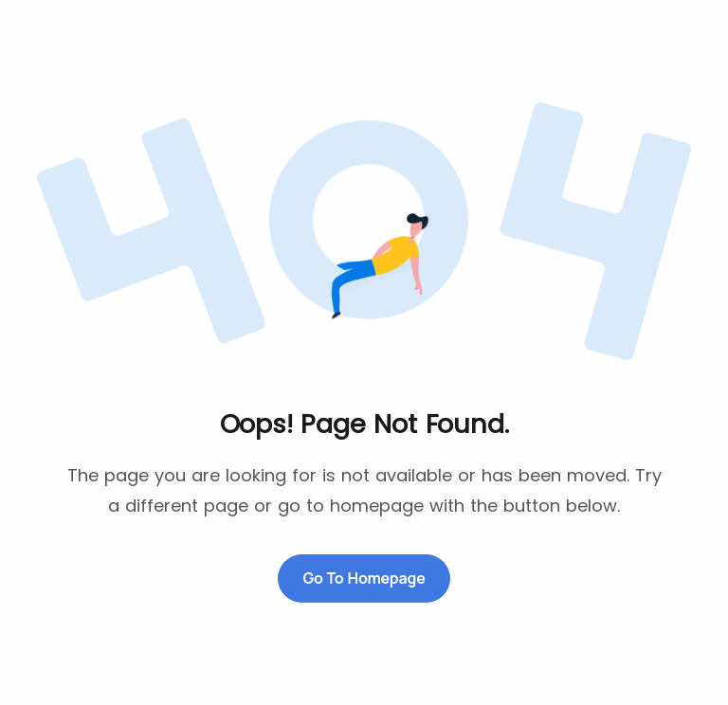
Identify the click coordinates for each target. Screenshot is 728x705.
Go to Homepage (364, 578)
